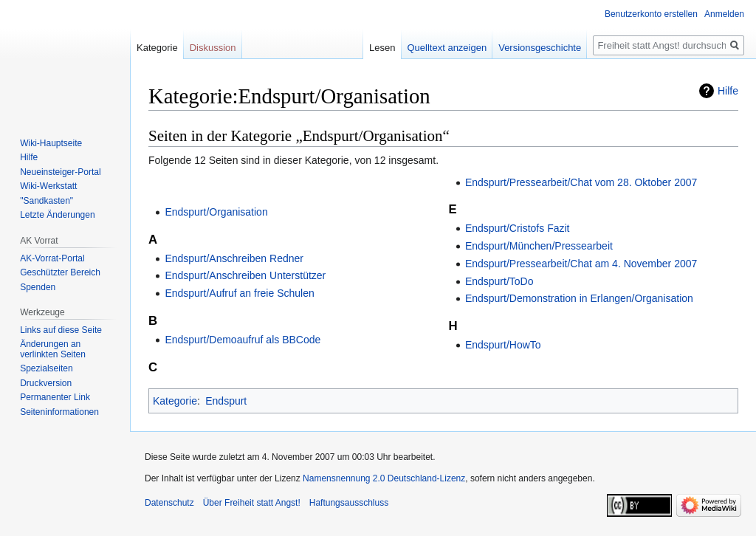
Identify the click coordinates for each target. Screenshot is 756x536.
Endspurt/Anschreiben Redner (234, 258)
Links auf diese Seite (61, 330)
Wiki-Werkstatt (48, 186)
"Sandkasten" (47, 201)
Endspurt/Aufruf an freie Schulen (239, 293)
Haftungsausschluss (349, 503)
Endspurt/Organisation (216, 212)
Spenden (38, 287)
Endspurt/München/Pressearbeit (539, 246)
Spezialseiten (46, 368)
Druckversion (46, 383)
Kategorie (175, 401)
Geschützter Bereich (60, 272)
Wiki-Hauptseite (51, 143)
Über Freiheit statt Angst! (252, 503)
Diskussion (213, 48)
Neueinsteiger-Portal (60, 172)
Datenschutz (169, 503)
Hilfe (728, 91)
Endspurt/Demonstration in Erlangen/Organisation (579, 298)
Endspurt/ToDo (499, 281)
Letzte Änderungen (57, 215)
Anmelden (724, 14)
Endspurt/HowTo (503, 345)
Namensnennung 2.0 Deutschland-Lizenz (384, 478)
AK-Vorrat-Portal (52, 258)
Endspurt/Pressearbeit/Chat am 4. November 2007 (581, 264)
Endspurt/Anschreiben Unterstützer (245, 275)
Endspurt (226, 401)
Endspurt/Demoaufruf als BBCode (243, 340)
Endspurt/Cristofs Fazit (518, 228)
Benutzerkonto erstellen (651, 14)
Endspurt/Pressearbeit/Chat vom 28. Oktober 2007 (581, 182)
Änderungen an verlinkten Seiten (53, 349)
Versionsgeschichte (540, 48)
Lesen (382, 48)
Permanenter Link (55, 397)
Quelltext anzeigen (447, 48)
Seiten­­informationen (59, 412)
